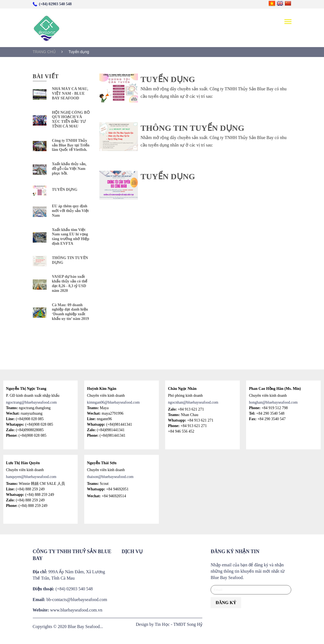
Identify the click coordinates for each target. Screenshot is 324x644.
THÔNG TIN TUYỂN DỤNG (70, 260)
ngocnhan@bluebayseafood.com (193, 402)
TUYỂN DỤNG (65, 190)
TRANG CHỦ (44, 52)
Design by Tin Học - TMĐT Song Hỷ (169, 624)
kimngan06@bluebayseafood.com (113, 402)
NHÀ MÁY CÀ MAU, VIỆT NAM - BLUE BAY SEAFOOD (70, 93)
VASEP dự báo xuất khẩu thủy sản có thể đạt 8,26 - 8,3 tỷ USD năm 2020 (70, 283)
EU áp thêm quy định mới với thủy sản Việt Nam (70, 211)
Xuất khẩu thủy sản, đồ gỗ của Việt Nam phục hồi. (69, 169)
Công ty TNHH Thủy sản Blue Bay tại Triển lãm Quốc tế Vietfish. (71, 145)
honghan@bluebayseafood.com (273, 402)
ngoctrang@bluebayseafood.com (31, 402)
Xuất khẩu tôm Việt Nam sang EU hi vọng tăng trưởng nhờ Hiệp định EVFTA (71, 237)
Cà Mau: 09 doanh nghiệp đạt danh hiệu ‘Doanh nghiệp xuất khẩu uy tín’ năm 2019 (71, 312)
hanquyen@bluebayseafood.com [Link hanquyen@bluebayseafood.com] (31, 477)
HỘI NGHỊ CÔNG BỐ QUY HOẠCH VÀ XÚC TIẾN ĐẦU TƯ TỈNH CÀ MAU (71, 119)
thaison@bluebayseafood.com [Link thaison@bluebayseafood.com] (110, 477)
